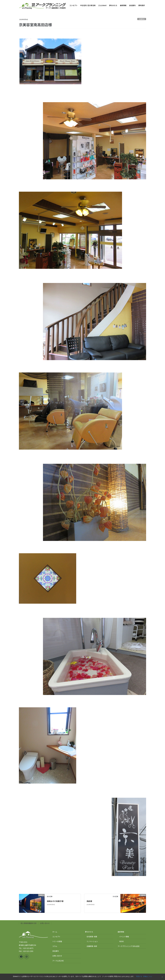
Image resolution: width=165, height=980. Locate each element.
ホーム (55, 932)
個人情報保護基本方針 (29, 923)
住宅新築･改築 (92, 937)
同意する (139, 976)
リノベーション (92, 941)
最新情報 (121, 932)
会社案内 (56, 951)
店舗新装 (142, 19)
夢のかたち (89, 932)
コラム (55, 946)
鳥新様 (89, 901)
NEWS (122, 941)
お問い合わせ (45, 923)
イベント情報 (124, 937)
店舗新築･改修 (92, 946)
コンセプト (56, 937)
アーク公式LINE (58, 961)
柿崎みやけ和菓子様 (55, 901)
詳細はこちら (148, 976)
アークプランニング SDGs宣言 (129, 946)
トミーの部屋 (57, 941)
